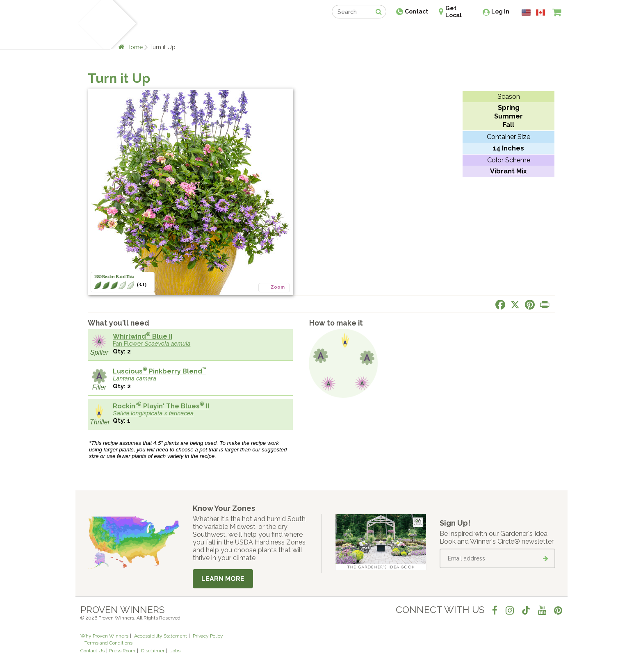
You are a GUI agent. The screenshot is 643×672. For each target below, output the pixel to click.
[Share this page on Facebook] (500, 305)
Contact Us (92, 651)
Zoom (278, 287)
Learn (179, 32)
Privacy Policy (208, 636)
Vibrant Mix (508, 171)
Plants (152, 32)
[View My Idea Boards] (542, 33)
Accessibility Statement (161, 636)
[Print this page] (545, 305)
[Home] (90, 25)
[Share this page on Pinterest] (530, 305)
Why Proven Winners (104, 636)
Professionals (383, 32)
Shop (316, 32)
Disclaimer (153, 651)
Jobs (175, 651)
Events (343, 32)
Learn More (223, 579)
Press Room (122, 651)
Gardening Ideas (221, 32)
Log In (500, 11)
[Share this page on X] (515, 305)
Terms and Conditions (108, 643)
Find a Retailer (277, 32)
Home (135, 47)
